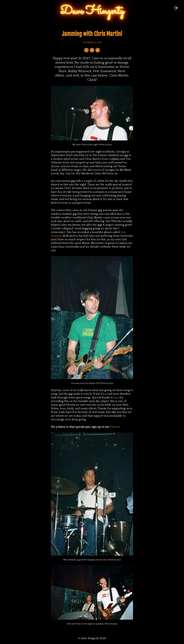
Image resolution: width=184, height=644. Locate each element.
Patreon (115, 427)
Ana (116, 398)
